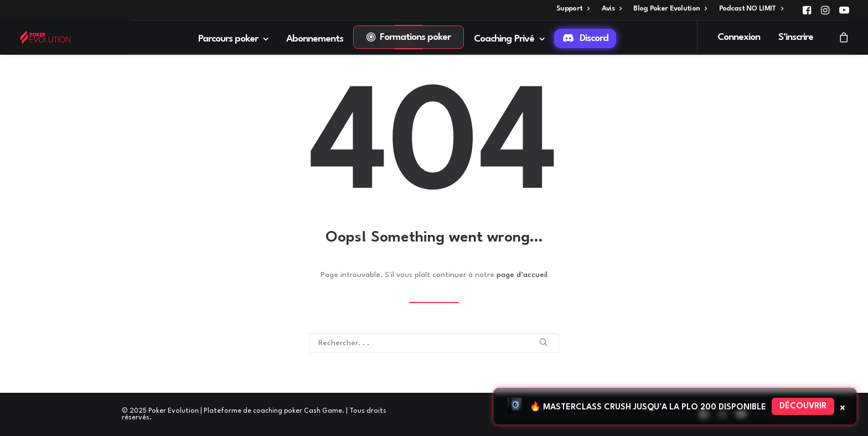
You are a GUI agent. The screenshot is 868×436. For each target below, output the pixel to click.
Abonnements (315, 39)
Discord (594, 39)
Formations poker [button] (415, 37)
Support (573, 9)
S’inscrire (796, 37)
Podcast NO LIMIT (751, 9)
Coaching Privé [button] (509, 39)
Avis (612, 9)
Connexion (739, 37)
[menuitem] (573, 9)
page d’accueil (522, 275)
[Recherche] (434, 343)
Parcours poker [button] (233, 39)
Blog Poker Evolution (670, 9)
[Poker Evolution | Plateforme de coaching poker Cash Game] (45, 37)
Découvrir (803, 406)
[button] (807, 10)
